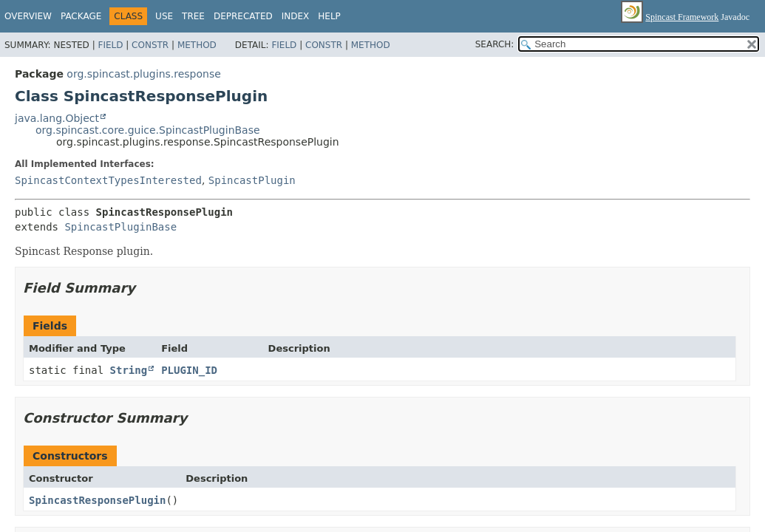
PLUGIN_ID (189, 370)
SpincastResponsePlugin (97, 500)
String (129, 370)
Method (197, 45)
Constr (150, 45)
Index (296, 16)
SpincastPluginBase (120, 227)
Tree (193, 16)
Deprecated (243, 16)
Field (110, 45)
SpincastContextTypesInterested (108, 180)
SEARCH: (495, 44)
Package (81, 16)
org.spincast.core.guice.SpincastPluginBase (148, 130)
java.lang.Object (57, 118)
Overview (28, 16)
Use (164, 16)
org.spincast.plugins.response (144, 74)
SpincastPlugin (252, 180)
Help (329, 16)
